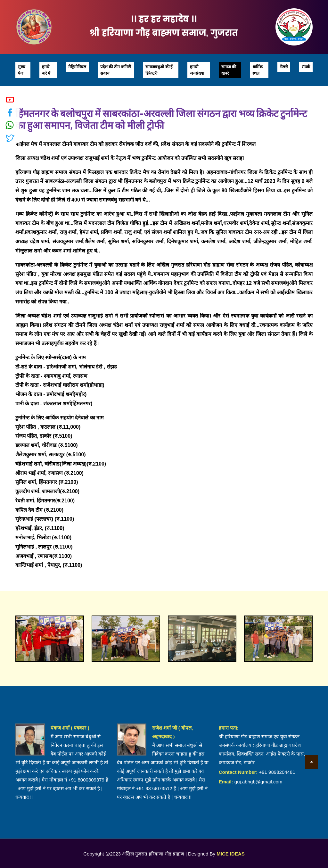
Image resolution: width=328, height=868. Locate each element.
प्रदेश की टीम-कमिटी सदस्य (116, 70)
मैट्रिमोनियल (77, 67)
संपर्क (306, 67)
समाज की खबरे (229, 70)
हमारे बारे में (46, 70)
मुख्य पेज (22, 70)
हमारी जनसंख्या (197, 70)
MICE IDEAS (231, 854)
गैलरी (284, 67)
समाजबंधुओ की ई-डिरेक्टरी (160, 70)
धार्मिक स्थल (258, 70)
